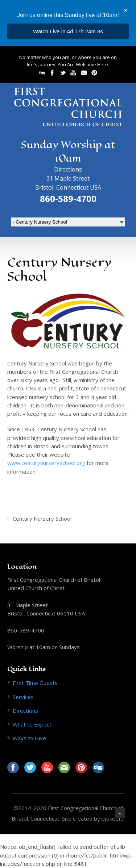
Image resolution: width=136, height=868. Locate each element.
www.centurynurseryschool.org (46, 463)
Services (23, 697)
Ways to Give (29, 738)
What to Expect (32, 724)
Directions (68, 169)
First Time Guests (35, 683)
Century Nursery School (42, 518)
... (68, 31)
